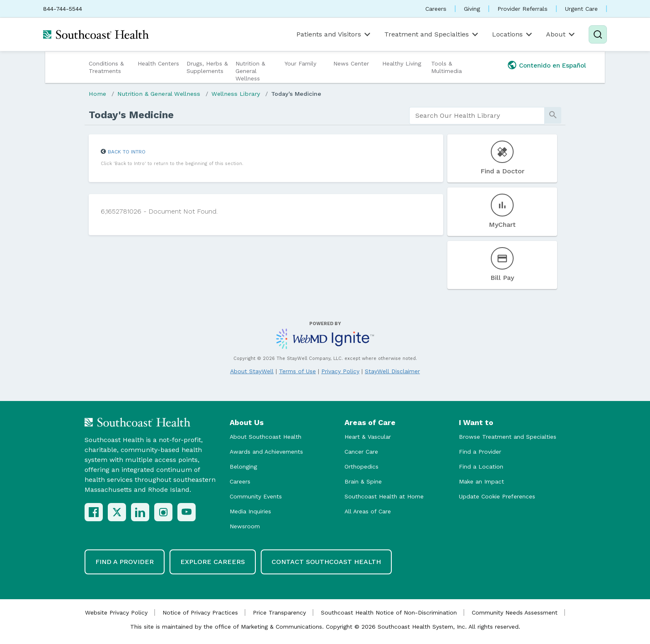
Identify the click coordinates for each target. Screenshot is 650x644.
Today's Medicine (296, 94)
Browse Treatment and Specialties (508, 437)
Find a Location (481, 467)
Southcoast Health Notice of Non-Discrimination (389, 612)
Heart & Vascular (368, 437)
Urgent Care (581, 9)
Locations (513, 34)
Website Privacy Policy (116, 612)
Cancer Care (361, 452)
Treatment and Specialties (432, 34)
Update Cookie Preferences (497, 496)
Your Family (300, 63)
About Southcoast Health (266, 437)
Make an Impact (481, 481)
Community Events (256, 496)
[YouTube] (187, 512)
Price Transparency (279, 612)
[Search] (598, 34)
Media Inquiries (250, 511)
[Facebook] (94, 512)
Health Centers (158, 63)
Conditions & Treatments (106, 67)
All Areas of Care (368, 511)
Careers (436, 9)
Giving (472, 9)
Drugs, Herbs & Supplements (207, 67)
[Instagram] (163, 512)
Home (97, 94)
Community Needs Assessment (515, 612)
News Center (351, 63)
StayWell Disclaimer (392, 371)
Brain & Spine (363, 481)
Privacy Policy (340, 371)
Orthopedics (361, 467)
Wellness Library (236, 94)
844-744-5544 (63, 9)
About (561, 34)
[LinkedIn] (140, 512)
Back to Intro (127, 152)
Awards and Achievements (266, 452)
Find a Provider (480, 452)
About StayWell (252, 371)
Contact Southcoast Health (326, 562)
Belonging (243, 467)
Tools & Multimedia (446, 67)
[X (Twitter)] (117, 512)
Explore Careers (213, 562)
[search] (477, 116)
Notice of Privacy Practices (200, 612)
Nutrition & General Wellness (250, 71)
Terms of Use (297, 371)
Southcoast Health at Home (384, 496)
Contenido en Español (553, 66)
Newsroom (245, 526)
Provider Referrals (523, 9)
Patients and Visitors (334, 34)
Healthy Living (402, 63)
